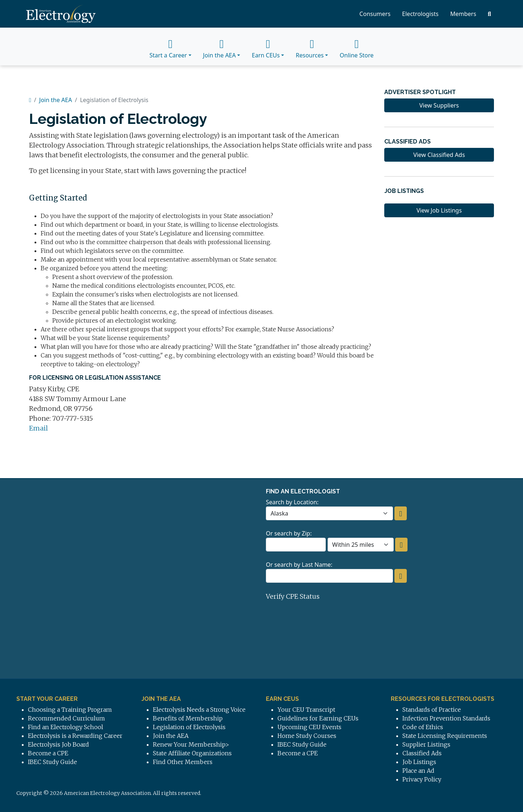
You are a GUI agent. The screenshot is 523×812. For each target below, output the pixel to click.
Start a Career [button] (168, 47)
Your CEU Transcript (306, 710)
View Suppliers (439, 105)
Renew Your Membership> (191, 744)
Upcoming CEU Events (309, 727)
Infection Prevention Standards (446, 718)
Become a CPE (48, 753)
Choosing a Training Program (70, 710)
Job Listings (419, 762)
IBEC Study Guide (52, 762)
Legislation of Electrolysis (189, 727)
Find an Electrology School (66, 727)
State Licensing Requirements (445, 736)
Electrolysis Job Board (58, 744)
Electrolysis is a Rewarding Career (75, 736)
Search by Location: (292, 502)
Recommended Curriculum (66, 718)
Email (38, 428)
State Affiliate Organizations (192, 753)
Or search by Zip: (289, 533)
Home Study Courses (307, 736)
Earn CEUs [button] (266, 47)
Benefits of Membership (188, 718)
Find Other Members (183, 762)
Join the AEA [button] (219, 47)
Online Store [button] (356, 47)
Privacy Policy (422, 779)
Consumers (375, 14)
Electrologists (420, 14)
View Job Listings (439, 210)
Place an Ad (418, 771)
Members (463, 14)
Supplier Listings (426, 744)
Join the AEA (56, 100)
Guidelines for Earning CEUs (318, 718)
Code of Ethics (423, 727)
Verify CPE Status (293, 596)
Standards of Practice (432, 710)
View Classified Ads (439, 155)
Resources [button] (310, 47)
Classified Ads (422, 753)
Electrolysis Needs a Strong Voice (199, 710)
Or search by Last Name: (299, 565)
